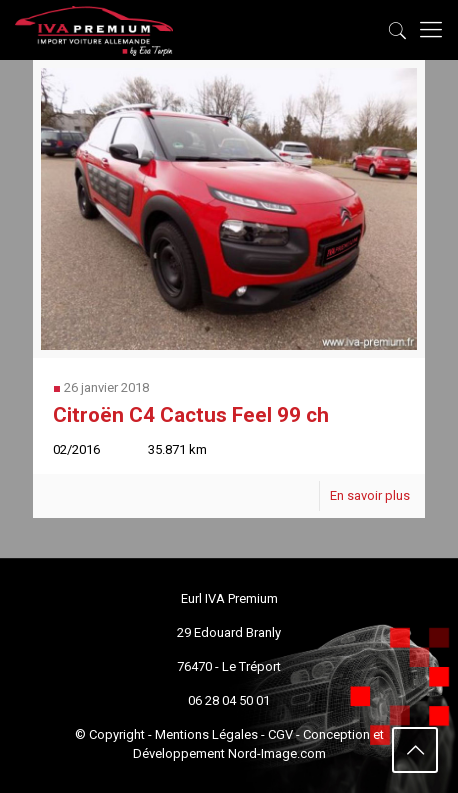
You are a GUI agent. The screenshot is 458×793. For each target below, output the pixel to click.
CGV (280, 734)
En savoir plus (370, 495)
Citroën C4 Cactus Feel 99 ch (191, 415)
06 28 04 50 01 (229, 700)
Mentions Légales (206, 734)
